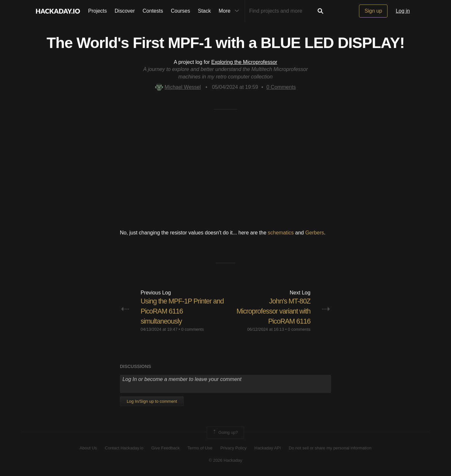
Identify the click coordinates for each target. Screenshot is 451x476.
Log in (403, 11)
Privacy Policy (233, 448)
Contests (153, 11)
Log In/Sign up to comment (152, 401)
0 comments (192, 329)
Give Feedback (165, 448)
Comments (281, 87)
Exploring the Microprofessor (244, 62)
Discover (125, 11)
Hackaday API (268, 448)
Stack (204, 11)
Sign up (373, 11)
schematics (281, 233)
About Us (88, 448)
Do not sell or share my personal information (330, 448)
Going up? (225, 433)
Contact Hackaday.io (124, 448)
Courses (180, 11)
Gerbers (315, 233)
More (230, 11)
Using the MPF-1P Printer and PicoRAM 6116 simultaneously (177, 311)
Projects (98, 11)
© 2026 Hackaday (225, 460)
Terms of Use (200, 448)
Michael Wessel (178, 87)
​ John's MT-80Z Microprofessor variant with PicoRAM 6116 (272, 311)
